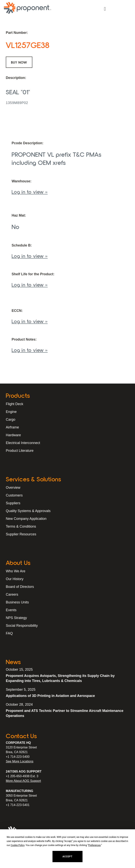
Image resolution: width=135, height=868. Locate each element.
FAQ (9, 633)
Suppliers (13, 503)
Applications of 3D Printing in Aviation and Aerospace (50, 696)
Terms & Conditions (21, 526)
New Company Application (26, 519)
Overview (13, 488)
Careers (12, 594)
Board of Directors (20, 587)
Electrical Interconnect (23, 443)
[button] (105, 9)
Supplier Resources (21, 534)
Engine (11, 412)
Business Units (17, 602)
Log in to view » (30, 192)
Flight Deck (15, 404)
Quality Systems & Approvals (28, 511)
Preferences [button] (95, 845)
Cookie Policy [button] (18, 845)
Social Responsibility (22, 626)
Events (11, 610)
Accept (68, 857)
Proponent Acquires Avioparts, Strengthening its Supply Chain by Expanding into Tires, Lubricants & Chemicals (60, 678)
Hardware (13, 435)
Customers (14, 495)
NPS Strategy (16, 618)
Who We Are (16, 571)
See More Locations (20, 761)
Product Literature (20, 451)
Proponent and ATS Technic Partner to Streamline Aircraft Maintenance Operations (65, 713)
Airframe (12, 427)
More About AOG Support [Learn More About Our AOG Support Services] (23, 781)
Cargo (11, 420)
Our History (15, 579)
